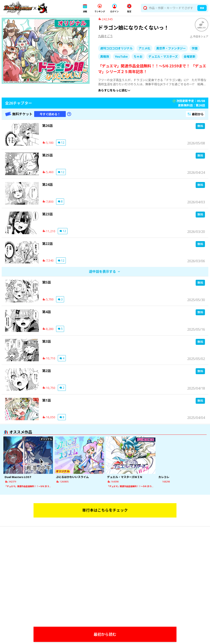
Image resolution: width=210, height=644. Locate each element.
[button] (85, 8)
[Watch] (106, 589)
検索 (202, 8)
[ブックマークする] (202, 28)
